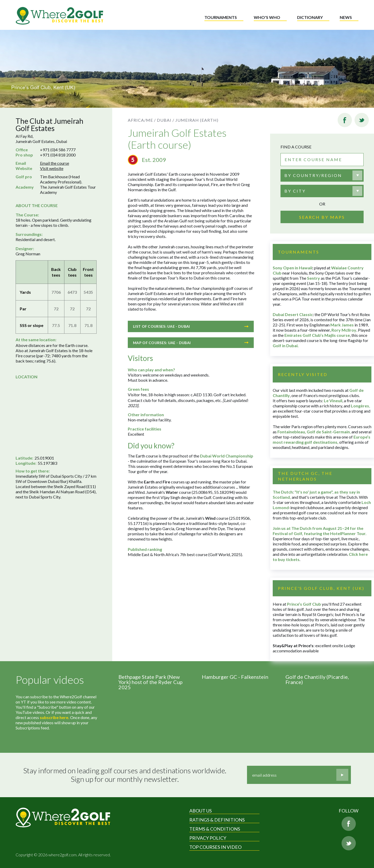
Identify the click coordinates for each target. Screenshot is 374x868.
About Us (201, 811)
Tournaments (221, 17)
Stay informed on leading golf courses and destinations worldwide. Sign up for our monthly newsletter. (125, 775)
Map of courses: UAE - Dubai (191, 343)
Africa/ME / (142, 120)
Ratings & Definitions (217, 820)
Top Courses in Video (215, 847)
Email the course (55, 163)
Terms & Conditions (215, 829)
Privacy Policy (208, 838)
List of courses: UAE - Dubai (191, 326)
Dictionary (310, 17)
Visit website (52, 168)
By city (295, 191)
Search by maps (322, 217)
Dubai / (166, 120)
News (346, 17)
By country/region (313, 175)
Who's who (267, 17)
